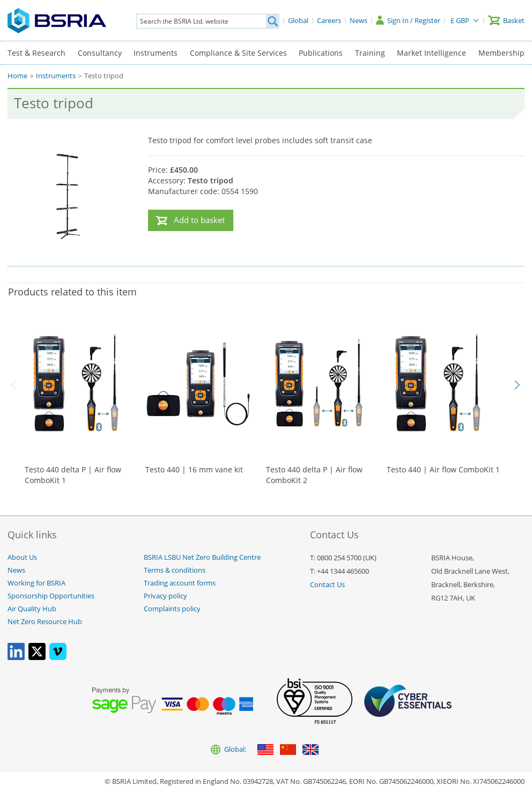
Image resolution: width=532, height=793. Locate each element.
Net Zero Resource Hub (45, 622)
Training (370, 53)
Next (517, 385)
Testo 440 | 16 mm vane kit (194, 469)
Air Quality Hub (32, 609)
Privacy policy (165, 596)
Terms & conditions (175, 570)
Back (15, 385)
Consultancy (100, 53)
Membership (501, 53)
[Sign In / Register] (408, 20)
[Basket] (506, 20)
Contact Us (327, 585)
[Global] (298, 20)
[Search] (272, 21)
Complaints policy (172, 609)
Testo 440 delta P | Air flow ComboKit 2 (314, 475)
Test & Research (36, 53)
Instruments (156, 53)
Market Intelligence (431, 53)
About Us (22, 557)
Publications (321, 53)
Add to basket (199, 220)
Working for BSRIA (36, 583)
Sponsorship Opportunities (51, 596)
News (16, 570)
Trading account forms (180, 583)
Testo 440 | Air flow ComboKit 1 (443, 469)
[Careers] (329, 20)
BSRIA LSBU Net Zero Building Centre (202, 557)
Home (17, 76)
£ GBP (460, 20)
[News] (359, 20)
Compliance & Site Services (238, 53)
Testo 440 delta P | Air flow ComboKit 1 (73, 475)
